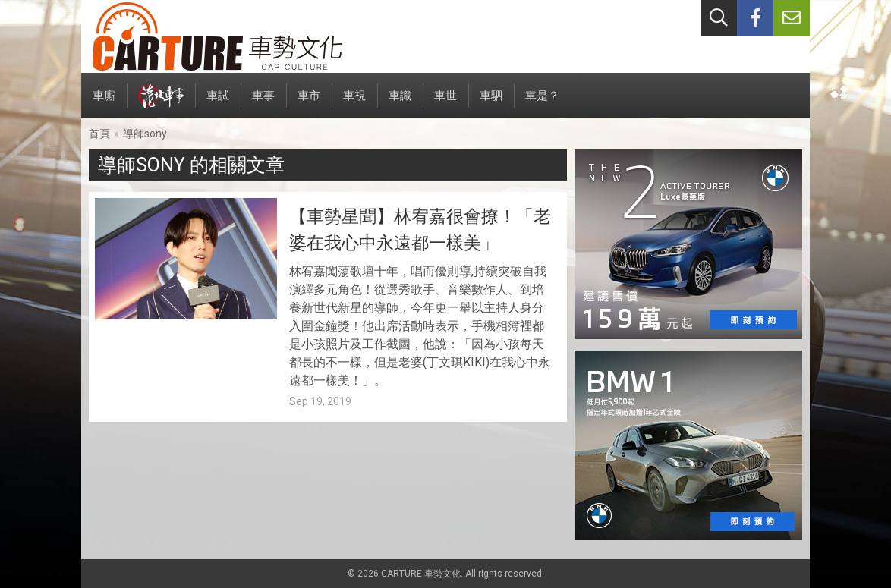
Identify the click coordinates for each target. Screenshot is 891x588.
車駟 (491, 104)
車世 (445, 104)
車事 (263, 104)
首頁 (99, 134)
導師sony (145, 134)
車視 (354, 104)
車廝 (104, 104)
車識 (400, 104)
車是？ (542, 104)
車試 (218, 104)
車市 (309, 104)
